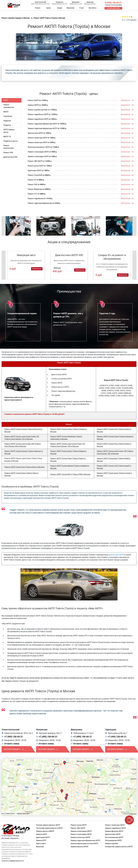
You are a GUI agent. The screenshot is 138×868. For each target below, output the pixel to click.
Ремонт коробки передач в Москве (16, 18)
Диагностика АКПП (35, 133)
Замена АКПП (33, 105)
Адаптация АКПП (35, 170)
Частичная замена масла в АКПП (49, 828)
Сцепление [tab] (8, 116)
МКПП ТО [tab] (7, 137)
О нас (81, 8)
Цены (49, 8)
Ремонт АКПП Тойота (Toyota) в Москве (49, 18)
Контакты (93, 8)
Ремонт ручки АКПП (36, 166)
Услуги (38, 8)
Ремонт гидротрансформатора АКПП (43, 124)
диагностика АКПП (116, 555)
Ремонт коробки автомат (38, 110)
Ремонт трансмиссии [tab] (9, 106)
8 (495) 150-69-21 (113, 3)
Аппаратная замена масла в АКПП (119, 847)
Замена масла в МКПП (45, 831)
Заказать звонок (112, 8)
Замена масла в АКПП (80, 847)
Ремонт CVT (33, 194)
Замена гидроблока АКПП (38, 119)
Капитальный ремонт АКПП (39, 147)
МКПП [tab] (6, 112)
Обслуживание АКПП (114, 840)
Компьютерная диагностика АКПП (84, 844)
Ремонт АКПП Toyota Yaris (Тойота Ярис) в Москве (24, 467)
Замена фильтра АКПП (114, 831)
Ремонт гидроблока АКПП (38, 114)
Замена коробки (112, 844)
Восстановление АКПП (114, 837)
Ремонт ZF (32, 180)
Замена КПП (41, 840)
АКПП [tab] (6, 100)
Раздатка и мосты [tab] (11, 141)
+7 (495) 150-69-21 (14, 737)
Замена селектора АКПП (38, 142)
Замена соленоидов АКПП (38, 156)
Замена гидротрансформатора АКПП (43, 128)
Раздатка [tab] (7, 125)
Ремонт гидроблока (36, 198)
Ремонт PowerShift (35, 175)
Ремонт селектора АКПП (38, 138)
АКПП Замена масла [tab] (9, 131)
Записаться (125, 100)
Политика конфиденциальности (13, 861)
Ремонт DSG (33, 184)
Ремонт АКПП (33, 100)
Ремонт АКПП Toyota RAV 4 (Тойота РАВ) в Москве (70, 474)
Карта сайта (41, 844)
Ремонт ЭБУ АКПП (35, 161)
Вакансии (71, 8)
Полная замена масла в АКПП (48, 825)
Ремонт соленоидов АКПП (38, 152)
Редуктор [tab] (7, 121)
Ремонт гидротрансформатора (40, 203)
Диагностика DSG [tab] (10, 157)
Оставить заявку (12, 744)
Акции (60, 8)
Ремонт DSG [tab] (8, 153)
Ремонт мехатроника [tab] (9, 147)
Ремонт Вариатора (35, 189)
